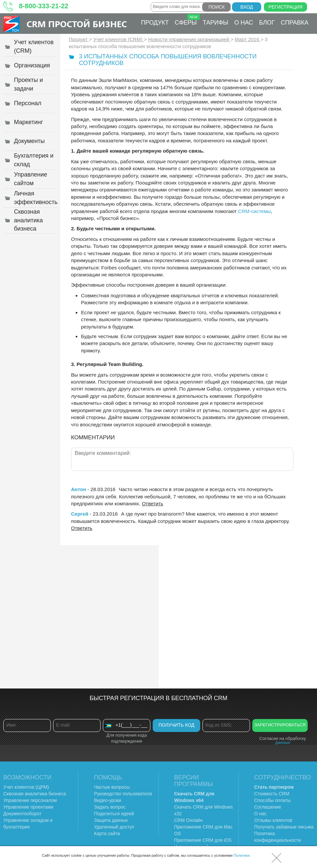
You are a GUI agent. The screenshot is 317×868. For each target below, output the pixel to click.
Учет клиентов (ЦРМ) (26, 787)
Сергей (80, 514)
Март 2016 (248, 39)
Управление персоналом (30, 800)
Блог (267, 23)
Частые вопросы (112, 787)
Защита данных (111, 820)
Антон (79, 489)
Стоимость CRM (272, 794)
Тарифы (216, 23)
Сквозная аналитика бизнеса (35, 794)
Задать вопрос (110, 807)
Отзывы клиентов (273, 820)
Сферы (187, 20)
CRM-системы (254, 211)
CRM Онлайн (189, 820)
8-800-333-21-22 (44, 6)
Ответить (152, 504)
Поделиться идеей (114, 814)
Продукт (155, 23)
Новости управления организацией (189, 39)
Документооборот (22, 814)
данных (283, 742)
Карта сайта (107, 833)
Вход (247, 7)
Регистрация (286, 7)
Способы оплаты (273, 800)
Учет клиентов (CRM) (119, 39)
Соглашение (268, 807)
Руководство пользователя (123, 794)
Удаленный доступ (114, 827)
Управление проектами (28, 807)
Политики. (242, 855)
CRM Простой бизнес (77, 24)
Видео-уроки (108, 800)
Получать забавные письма (284, 827)
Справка (295, 23)
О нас (244, 23)
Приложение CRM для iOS (203, 840)
